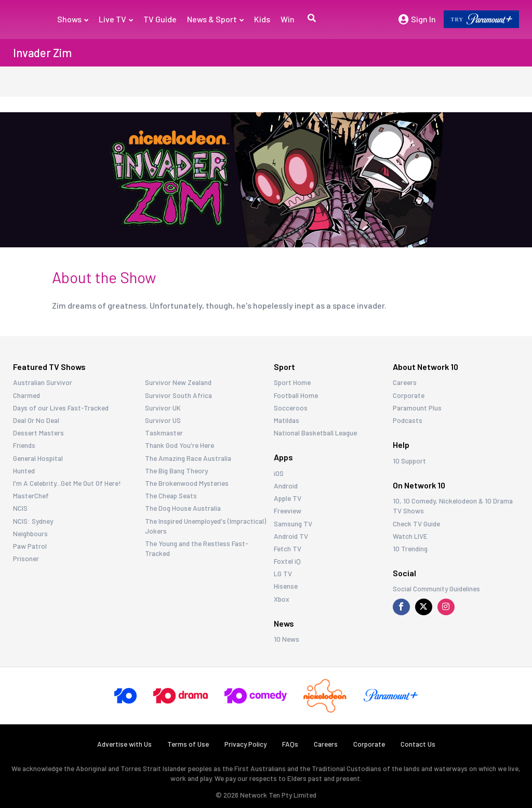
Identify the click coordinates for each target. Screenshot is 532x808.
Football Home (296, 395)
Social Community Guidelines (436, 588)
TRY (481, 19)
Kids (262, 19)
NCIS (20, 508)
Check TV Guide (416, 524)
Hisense (286, 586)
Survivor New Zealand (178, 382)
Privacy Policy (245, 744)
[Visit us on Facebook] (401, 607)
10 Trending (410, 548)
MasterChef (31, 495)
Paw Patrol (30, 546)
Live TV (116, 19)
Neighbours (30, 533)
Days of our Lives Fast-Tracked (61, 408)
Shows (73, 19)
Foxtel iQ (287, 561)
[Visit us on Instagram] (446, 607)
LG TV (283, 573)
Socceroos (291, 408)
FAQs (290, 744)
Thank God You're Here (179, 445)
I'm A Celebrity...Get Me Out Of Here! (67, 483)
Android (286, 486)
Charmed (26, 395)
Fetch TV (288, 548)
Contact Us (418, 744)
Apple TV (288, 498)
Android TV (291, 536)
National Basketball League (315, 433)
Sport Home (292, 382)
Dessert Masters (38, 433)
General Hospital (38, 458)
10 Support (409, 461)
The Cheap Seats (171, 495)
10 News (287, 639)
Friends (24, 445)
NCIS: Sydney (33, 521)
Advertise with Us (124, 744)
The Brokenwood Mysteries (187, 483)
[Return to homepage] (27, 19)
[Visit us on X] (424, 607)
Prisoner (26, 558)
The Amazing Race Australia (188, 458)
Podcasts (408, 420)
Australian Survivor (43, 382)
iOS (279, 473)
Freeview (288, 511)
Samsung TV (293, 524)
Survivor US (163, 420)
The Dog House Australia (183, 508)
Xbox (282, 599)
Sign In (417, 19)
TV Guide (160, 19)
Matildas (287, 420)
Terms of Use (188, 744)
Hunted (24, 471)
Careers (405, 382)
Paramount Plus (417, 408)
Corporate (409, 395)
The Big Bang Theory (176, 471)
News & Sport (215, 19)
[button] (310, 19)
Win (288, 19)
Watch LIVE (410, 536)
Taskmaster (164, 433)
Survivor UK (163, 408)
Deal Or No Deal (36, 420)
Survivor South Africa (178, 395)
